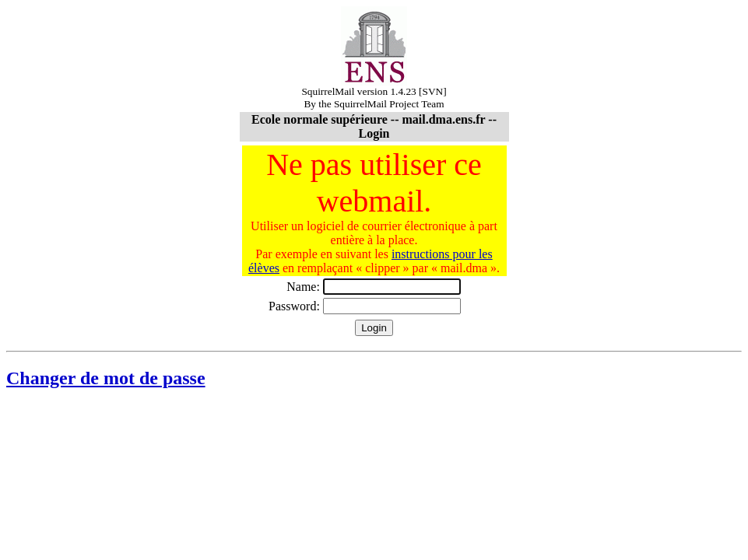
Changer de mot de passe (106, 378)
